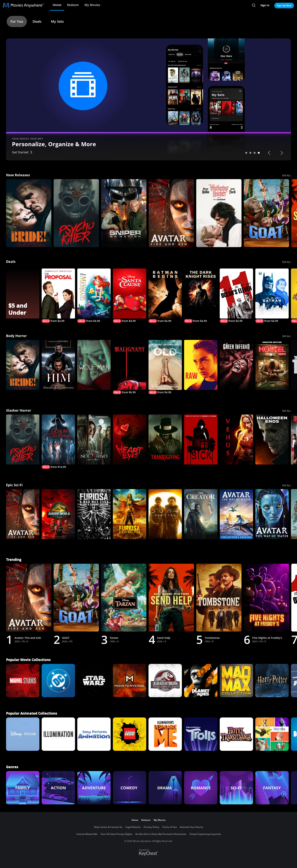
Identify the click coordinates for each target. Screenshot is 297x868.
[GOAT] (266, 213)
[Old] (165, 367)
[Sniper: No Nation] (124, 213)
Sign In (265, 5)
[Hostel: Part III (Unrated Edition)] (272, 365)
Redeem (73, 5)
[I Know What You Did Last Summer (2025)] (58, 442)
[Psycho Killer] (76, 213)
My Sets (57, 21)
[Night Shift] (94, 439)
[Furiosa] (130, 514)
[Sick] (201, 439)
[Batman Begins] (165, 296)
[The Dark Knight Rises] (201, 296)
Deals (37, 21)
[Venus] (236, 439)
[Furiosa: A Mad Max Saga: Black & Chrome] (94, 514)
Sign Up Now (284, 5)
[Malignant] (130, 367)
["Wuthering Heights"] (219, 213)
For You (17, 21)
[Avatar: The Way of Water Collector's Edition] (236, 514)
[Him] (58, 365)
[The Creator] (201, 514)
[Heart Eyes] (130, 439)
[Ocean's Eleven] (236, 296)
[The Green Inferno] (236, 365)
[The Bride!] (29, 213)
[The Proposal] (58, 296)
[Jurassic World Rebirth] (58, 514)
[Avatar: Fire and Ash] (171, 213)
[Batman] (272, 296)
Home (57, 5)
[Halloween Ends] (272, 439)
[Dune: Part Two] (165, 514)
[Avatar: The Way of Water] (272, 514)
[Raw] (201, 365)
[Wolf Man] (94, 365)
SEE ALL (287, 175)
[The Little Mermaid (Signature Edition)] (94, 296)
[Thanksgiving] (165, 439)
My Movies (92, 5)
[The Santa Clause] (130, 296)
